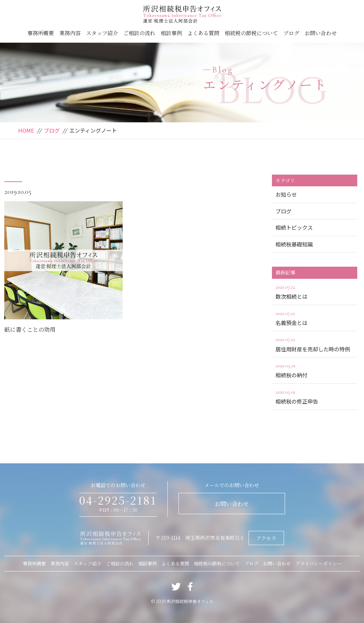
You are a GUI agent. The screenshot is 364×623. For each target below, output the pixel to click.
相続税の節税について (251, 33)
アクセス (266, 538)
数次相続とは (315, 291)
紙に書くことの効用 (30, 329)
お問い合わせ (321, 33)
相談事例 (171, 33)
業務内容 (70, 33)
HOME (26, 130)
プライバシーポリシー (318, 563)
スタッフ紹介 (102, 33)
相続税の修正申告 (315, 396)
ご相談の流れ (139, 33)
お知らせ (286, 194)
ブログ (291, 33)
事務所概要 (41, 33)
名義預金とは (315, 318)
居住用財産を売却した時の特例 (315, 344)
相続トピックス (294, 227)
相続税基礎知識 (294, 244)
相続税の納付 (315, 370)
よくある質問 (203, 33)
